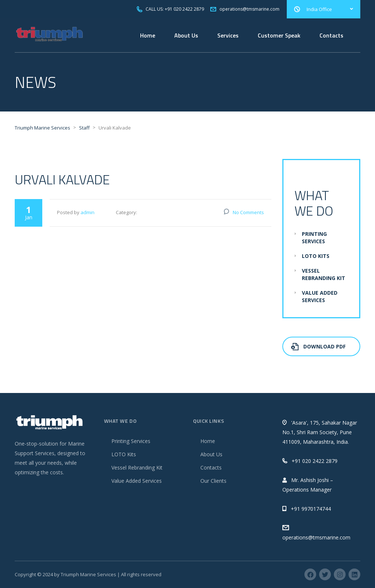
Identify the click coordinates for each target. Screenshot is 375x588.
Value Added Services (320, 296)
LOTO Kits (316, 256)
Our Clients (213, 481)
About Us (186, 35)
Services (228, 35)
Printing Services (314, 238)
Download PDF (318, 346)
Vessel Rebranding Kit (324, 274)
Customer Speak (279, 35)
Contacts (331, 35)
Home (148, 35)
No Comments (248, 212)
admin (87, 212)
